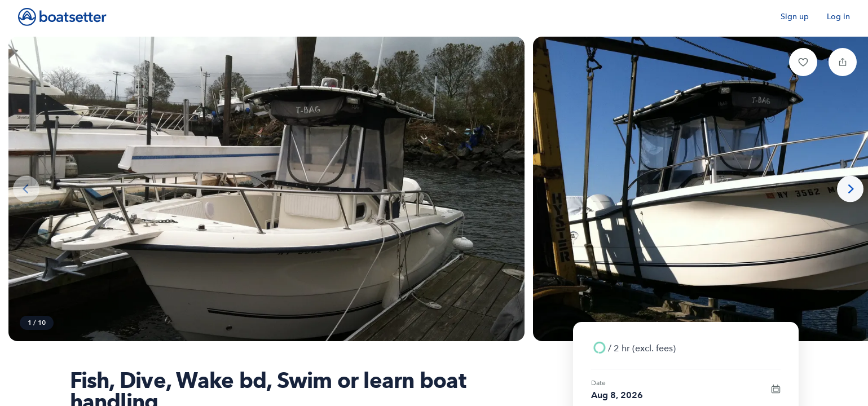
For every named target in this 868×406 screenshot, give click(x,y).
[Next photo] (850, 189)
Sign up (795, 17)
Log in (838, 17)
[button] (803, 62)
